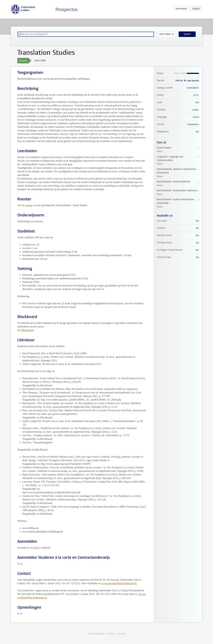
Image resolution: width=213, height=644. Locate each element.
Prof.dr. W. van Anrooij (187, 81)
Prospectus (67, 9)
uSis (36, 548)
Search (187, 34)
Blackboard (27, 330)
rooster (29, 205)
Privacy (111, 634)
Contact (122, 634)
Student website (96, 634)
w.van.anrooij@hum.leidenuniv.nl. (119, 583)
